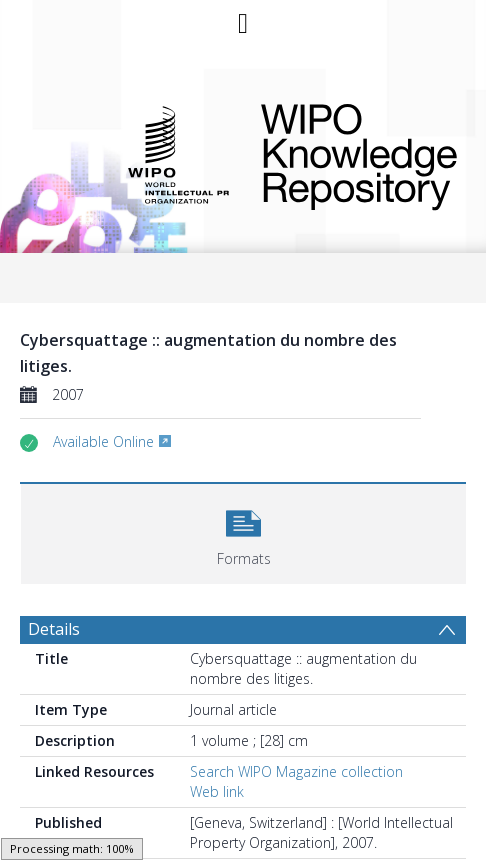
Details (54, 629)
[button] (243, 531)
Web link (217, 791)
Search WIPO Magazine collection (296, 771)
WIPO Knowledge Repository (350, 153)
